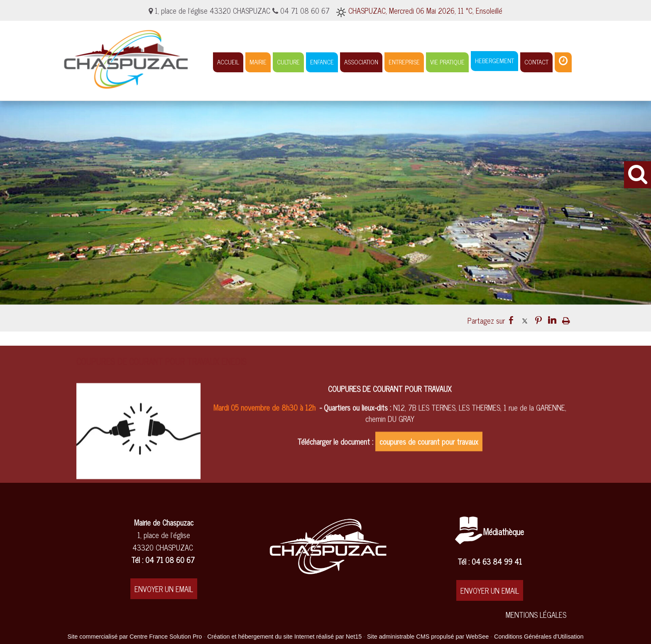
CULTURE (288, 62)
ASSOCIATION (361, 62)
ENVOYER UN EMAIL (164, 589)
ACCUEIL (228, 62)
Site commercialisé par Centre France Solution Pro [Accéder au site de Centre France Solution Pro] (135, 637)
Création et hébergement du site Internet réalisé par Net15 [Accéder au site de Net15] (284, 637)
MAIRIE (258, 62)
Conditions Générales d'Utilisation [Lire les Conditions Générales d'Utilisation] (539, 637)
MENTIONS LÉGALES (536, 615)
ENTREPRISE (404, 62)
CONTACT (536, 62)
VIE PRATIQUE (447, 62)
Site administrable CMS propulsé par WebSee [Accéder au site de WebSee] (428, 637)
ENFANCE (322, 62)
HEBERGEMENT (494, 60)
